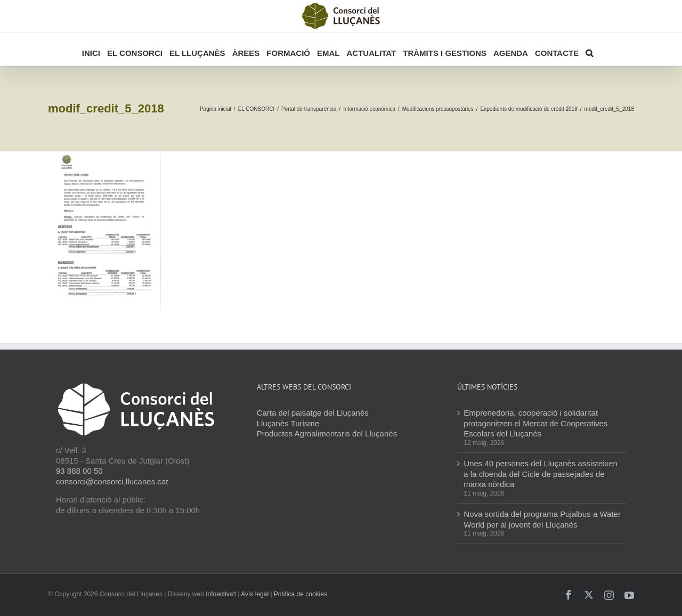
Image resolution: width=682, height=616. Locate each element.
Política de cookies (301, 594)
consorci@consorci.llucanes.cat (112, 481)
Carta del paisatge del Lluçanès (313, 413)
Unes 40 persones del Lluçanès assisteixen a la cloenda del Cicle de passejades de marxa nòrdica (541, 474)
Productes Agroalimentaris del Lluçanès (327, 433)
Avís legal (255, 594)
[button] (589, 49)
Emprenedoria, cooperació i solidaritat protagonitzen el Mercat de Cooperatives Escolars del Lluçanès (535, 423)
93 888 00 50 (79, 471)
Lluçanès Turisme (288, 423)
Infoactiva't (221, 594)
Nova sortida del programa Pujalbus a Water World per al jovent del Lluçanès (542, 519)
